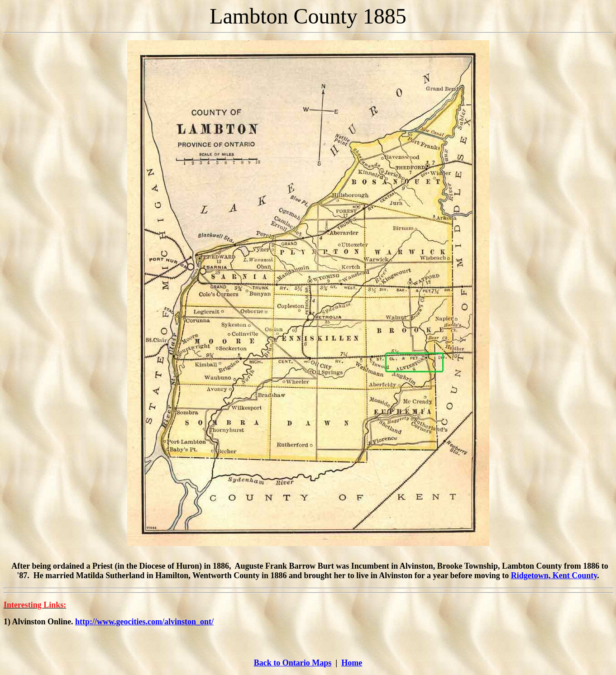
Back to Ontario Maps (293, 663)
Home (352, 663)
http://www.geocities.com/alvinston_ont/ (144, 622)
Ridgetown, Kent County (554, 575)
